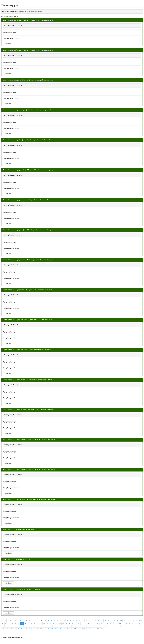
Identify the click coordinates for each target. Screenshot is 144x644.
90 (139, 623)
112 (77, 626)
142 (52, 629)
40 (121, 621)
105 (51, 626)
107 (58, 626)
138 (37, 629)
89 (136, 623)
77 (98, 623)
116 (92, 626)
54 (25, 623)
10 (26, 621)
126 (130, 626)
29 (86, 621)
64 (57, 623)
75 (92, 623)
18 (51, 621)
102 (39, 626)
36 (108, 621)
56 (31, 623)
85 (123, 623)
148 (75, 629)
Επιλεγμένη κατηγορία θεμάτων (12, 11)
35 (105, 621)
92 (6, 626)
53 (22, 623)
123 (119, 626)
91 (3, 626)
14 (39, 621)
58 (38, 623)
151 (86, 629)
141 (49, 629)
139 (41, 629)
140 (45, 629)
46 (140, 621)
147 (71, 629)
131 (11, 629)
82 (114, 623)
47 (3, 623)
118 (100, 626)
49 (9, 623)
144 (60, 629)
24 (70, 621)
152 (90, 629)
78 (101, 623)
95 (16, 626)
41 (124, 621)
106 (54, 626)
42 (127, 621)
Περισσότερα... (8, 44)
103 (43, 626)
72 (82, 623)
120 (107, 626)
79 (104, 623)
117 (96, 626)
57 (35, 623)
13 (35, 621)
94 (12, 626)
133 (18, 629)
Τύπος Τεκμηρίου (8, 38)
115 (88, 626)
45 (137, 621)
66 (63, 623)
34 (102, 621)
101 (35, 626)
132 (15, 629)
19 (54, 621)
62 (50, 623)
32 (96, 621)
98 (25, 626)
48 (6, 623)
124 (122, 626)
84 (120, 623)
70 (76, 623)
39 (118, 621)
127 (134, 626)
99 (28, 626)
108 (62, 626)
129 (3, 629)
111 (73, 626)
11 (29, 621)
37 (111, 621)
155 (102, 629)
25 (73, 621)
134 (22, 629)
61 (47, 623)
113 (81, 626)
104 (47, 626)
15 (42, 621)
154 (98, 629)
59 (41, 623)
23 (67, 621)
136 (30, 629)
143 (56, 629)
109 (66, 626)
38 (115, 621)
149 (79, 629)
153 (94, 629)
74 (88, 623)
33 (99, 621)
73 (85, 623)
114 (85, 626)
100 (32, 626)
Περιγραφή (6, 32)
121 (111, 626)
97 (22, 626)
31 (92, 621)
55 (28, 623)
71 (79, 623)
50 (12, 623)
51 (16, 623)
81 (111, 623)
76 (95, 623)
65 (60, 623)
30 (89, 621)
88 (133, 623)
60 (44, 623)
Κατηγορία (7, 25)
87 (129, 623)
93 (9, 626)
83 (117, 623)
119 (104, 626)
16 (45, 621)
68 (69, 623)
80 (107, 623)
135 (26, 629)
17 (48, 621)
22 (64, 621)
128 (138, 626)
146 (68, 629)
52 (19, 623)
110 (70, 626)
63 (54, 623)
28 (83, 621)
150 (83, 629)
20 (58, 621)
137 (33, 629)
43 (130, 621)
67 (66, 623)
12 (32, 621)
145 (64, 629)
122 (115, 626)
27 (80, 621)
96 (19, 626)
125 (126, 626)
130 (7, 629)
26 (77, 621)
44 (134, 621)
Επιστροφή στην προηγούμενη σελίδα (13, 638)
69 (73, 623)
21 (61, 621)
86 (126, 623)
